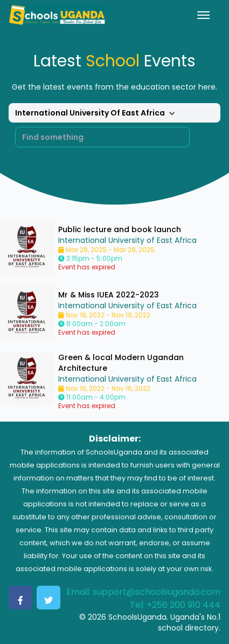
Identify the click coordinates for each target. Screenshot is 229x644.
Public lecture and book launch (120, 229)
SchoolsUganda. (138, 617)
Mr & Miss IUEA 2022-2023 (109, 295)
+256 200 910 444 (183, 605)
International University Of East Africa (96, 113)
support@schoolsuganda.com (157, 592)
